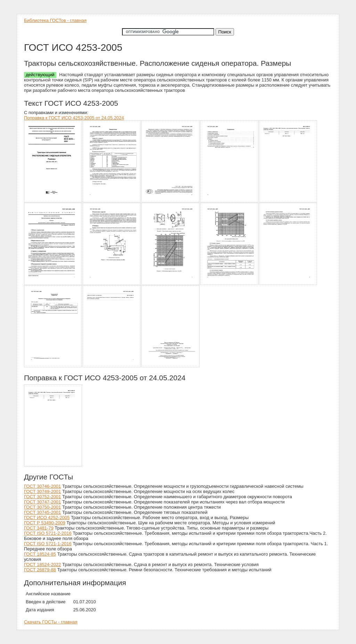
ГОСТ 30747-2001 (42, 502)
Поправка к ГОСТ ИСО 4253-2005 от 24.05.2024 (74, 118)
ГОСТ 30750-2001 (42, 507)
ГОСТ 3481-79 (39, 528)
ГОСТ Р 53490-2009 (45, 523)
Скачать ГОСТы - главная (51, 622)
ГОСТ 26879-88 (40, 570)
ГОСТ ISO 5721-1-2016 (48, 544)
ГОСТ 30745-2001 (42, 512)
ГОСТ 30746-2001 (42, 486)
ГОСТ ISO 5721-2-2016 (48, 533)
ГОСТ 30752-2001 (42, 497)
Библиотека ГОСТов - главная (55, 20)
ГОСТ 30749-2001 (42, 491)
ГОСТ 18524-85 (40, 554)
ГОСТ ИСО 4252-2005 (47, 518)
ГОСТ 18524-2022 (42, 565)
